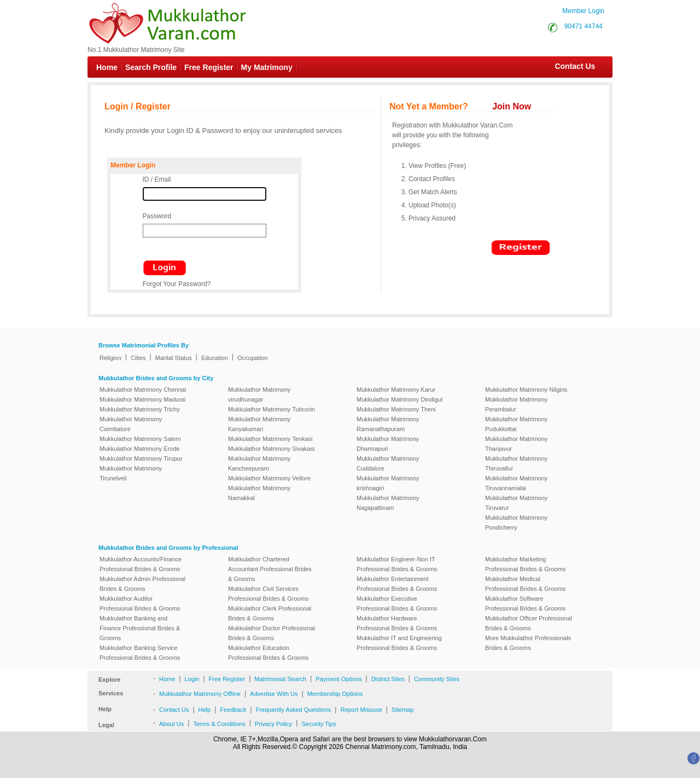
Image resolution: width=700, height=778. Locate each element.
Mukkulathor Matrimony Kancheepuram (259, 463)
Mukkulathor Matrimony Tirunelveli (131, 473)
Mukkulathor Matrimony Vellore (269, 478)
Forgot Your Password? (177, 284)
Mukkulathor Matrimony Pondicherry (516, 522)
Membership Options (335, 694)
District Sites (388, 679)
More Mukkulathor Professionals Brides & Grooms (528, 643)
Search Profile (151, 67)
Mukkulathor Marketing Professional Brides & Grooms (525, 564)
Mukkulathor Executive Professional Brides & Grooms (397, 603)
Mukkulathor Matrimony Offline (200, 694)
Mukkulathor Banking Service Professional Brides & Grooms (140, 653)
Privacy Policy (273, 724)
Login (192, 679)
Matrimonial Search (280, 679)
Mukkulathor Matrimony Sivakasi (271, 449)
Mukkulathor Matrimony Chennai (143, 390)
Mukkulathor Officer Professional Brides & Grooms (529, 623)
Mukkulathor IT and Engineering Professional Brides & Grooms (399, 643)
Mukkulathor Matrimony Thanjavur (516, 444)
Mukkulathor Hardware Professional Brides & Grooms (397, 623)
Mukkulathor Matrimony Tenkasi (270, 439)
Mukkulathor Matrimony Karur (396, 390)
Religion (110, 358)
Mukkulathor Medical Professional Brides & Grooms (525, 584)
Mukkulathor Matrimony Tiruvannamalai (516, 483)
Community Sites (437, 679)
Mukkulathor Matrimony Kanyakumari (259, 424)
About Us (171, 724)
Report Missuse (361, 710)
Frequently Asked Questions (294, 710)
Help (205, 710)
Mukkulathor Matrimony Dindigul (399, 399)
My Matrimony (267, 67)
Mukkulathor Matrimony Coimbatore (131, 424)
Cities (138, 358)
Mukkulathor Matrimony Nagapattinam (388, 503)
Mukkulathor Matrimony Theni (396, 409)
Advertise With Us (274, 694)
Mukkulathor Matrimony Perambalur (516, 404)
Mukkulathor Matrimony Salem (140, 439)
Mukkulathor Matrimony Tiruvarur (516, 503)
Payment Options (339, 679)
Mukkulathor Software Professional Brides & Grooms (525, 603)
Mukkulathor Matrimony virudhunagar (259, 394)
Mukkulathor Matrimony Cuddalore (388, 463)
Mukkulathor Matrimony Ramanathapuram (388, 424)
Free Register (209, 67)
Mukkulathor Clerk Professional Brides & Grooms (270, 613)
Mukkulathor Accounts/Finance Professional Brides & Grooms (141, 564)
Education (215, 358)
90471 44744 (584, 26)
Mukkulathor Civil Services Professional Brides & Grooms (268, 594)
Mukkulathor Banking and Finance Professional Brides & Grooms (140, 628)
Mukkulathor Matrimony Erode (140, 449)
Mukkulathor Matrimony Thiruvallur (516, 463)
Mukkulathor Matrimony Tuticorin (272, 409)
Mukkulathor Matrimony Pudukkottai (516, 424)
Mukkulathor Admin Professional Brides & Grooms (142, 584)
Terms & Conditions (219, 724)
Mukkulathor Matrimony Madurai (142, 399)
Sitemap (402, 710)
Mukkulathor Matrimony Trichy (140, 409)
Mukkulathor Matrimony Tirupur (141, 458)
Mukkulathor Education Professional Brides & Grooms (268, 653)
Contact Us (570, 66)
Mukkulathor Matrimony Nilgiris (526, 390)
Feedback (233, 710)
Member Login (583, 11)
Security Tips (319, 724)
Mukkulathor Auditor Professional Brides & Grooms (140, 603)
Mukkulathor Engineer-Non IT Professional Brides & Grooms (397, 564)
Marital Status (174, 358)
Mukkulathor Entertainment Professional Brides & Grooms (397, 584)
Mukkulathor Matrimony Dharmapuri (388, 444)
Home (107, 67)
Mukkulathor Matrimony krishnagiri (388, 483)
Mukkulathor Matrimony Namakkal (259, 493)
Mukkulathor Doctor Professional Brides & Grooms (272, 633)
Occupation (253, 358)
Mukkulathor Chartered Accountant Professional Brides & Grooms (270, 569)
